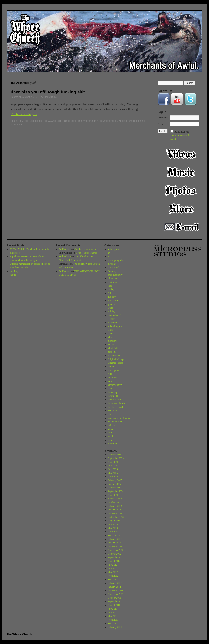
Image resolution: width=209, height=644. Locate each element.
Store (181, 209)
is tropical (113, 323)
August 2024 (114, 495)
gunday (111, 304)
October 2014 (115, 502)
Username (163, 118)
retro (110, 374)
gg (45, 121)
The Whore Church (88, 121)
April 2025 (113, 477)
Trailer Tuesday (115, 422)
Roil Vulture (50, 97)
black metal (113, 267)
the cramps (113, 392)
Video (181, 154)
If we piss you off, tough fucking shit (48, 92)
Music (181, 172)
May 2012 (113, 572)
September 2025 (116, 458)
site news (112, 378)
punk (74, 121)
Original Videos (116, 363)
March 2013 (114, 535)
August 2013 (114, 521)
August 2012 (114, 561)
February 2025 (115, 480)
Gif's (110, 293)
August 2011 (114, 605)
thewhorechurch (108, 121)
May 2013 (113, 528)
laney (110, 334)
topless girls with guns (119, 418)
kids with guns (115, 326)
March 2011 (114, 623)
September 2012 (116, 557)
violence (123, 121)
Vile (110, 433)
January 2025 (114, 484)
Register (174, 139)
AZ (109, 256)
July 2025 (113, 466)
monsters (112, 341)
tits (109, 414)
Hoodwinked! (115, 315)
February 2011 (115, 627)
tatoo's (111, 389)
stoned (111, 381)
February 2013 (115, 539)
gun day (112, 297)
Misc (24, 121)
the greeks (113, 396)
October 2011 (114, 598)
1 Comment (17, 125)
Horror (111, 319)
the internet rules (116, 400)
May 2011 (113, 616)
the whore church (116, 403)
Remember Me (182, 132)
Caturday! (113, 271)
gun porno (113, 300)
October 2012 (115, 554)
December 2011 (116, 590)
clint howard (114, 282)
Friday (111, 289)
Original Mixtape (116, 359)
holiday (111, 312)
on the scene (114, 356)
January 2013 (114, 543)
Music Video (114, 348)
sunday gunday (115, 385)
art (109, 253)
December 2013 (116, 513)
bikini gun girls (115, 260)
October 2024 (115, 488)
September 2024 (116, 491)
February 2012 (115, 583)
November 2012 (116, 550)
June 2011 (113, 612)
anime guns (113, 249)
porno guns (113, 370)
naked (66, 121)
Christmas (113, 278)
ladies (111, 330)
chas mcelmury (115, 275)
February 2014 (115, 506)
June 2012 (113, 568)
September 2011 (116, 601)
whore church (136, 121)
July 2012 (113, 565)
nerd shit (112, 352)
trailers (111, 425)
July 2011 (113, 609)
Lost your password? (180, 135)
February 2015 (115, 499)
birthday (112, 264)
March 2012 (114, 579)
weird (111, 440)
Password (162, 124)
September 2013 (116, 517)
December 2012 (116, 546)
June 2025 (113, 469)
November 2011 (116, 594)
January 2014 (114, 510)
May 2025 (113, 473)
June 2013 (113, 524)
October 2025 (115, 455)
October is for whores (85, 249)
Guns (110, 308)
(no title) (14, 271)
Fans (110, 286)
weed (110, 436)
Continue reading (24, 114)
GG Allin (52, 121)
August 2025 (114, 462)
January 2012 (114, 587)
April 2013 (113, 532)
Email (181, 227)
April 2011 (113, 620)
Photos (181, 190)
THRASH (113, 411)
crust (40, 121)
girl (60, 121)
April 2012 (113, 576)
